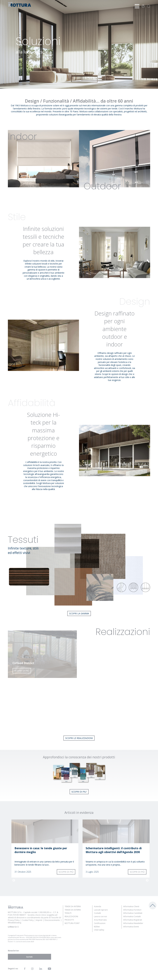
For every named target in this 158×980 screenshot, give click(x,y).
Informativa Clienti (131, 906)
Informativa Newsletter (133, 923)
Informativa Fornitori (132, 910)
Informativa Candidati (133, 913)
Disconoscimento (52, 920)
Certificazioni (100, 923)
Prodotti (69, 920)
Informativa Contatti (132, 916)
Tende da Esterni (73, 910)
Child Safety (99, 930)
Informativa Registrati (133, 920)
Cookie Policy (28, 920)
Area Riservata (100, 920)
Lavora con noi (100, 916)
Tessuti (68, 913)
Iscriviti (29, 957)
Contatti (97, 913)
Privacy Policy (14, 920)
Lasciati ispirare (101, 910)
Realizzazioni (71, 916)
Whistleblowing (15, 923)
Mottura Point (72, 923)
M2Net (97, 927)
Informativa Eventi (131, 927)
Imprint (39, 920)
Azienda (98, 906)
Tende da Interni (73, 906)
